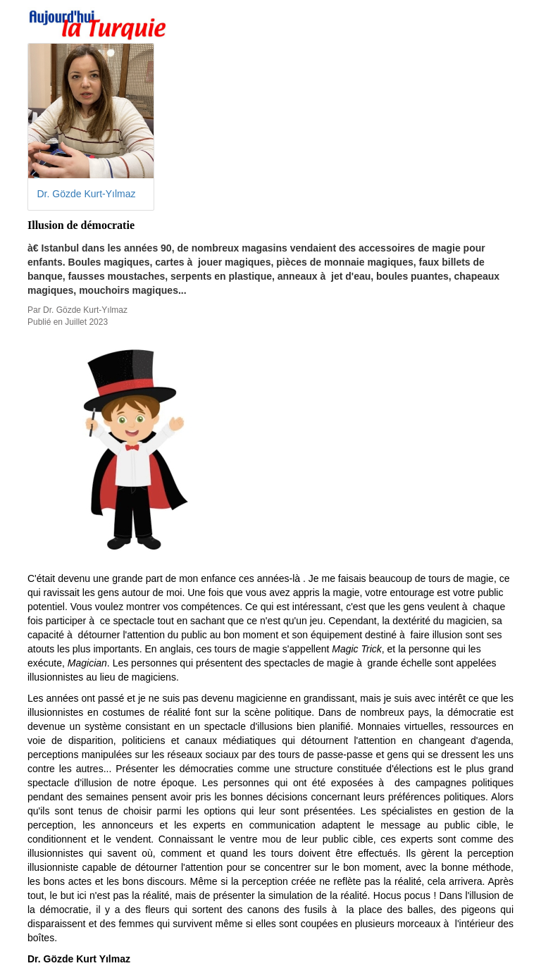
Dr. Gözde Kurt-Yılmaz (87, 194)
